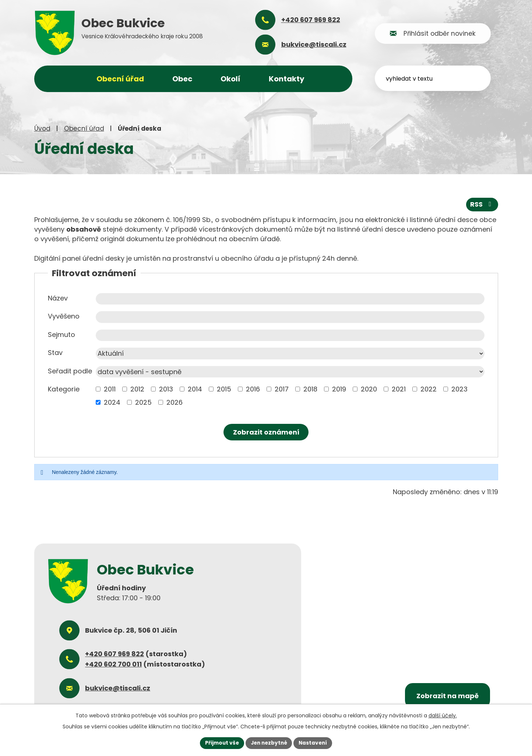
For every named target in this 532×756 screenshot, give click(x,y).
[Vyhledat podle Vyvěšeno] (290, 317)
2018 (310, 389)
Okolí (230, 79)
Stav (55, 353)
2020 (369, 389)
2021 (399, 389)
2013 (166, 389)
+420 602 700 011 (113, 664)
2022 (429, 389)
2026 (175, 402)
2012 (137, 389)
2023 (459, 389)
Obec (182, 79)
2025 (143, 402)
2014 (195, 389)
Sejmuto (61, 334)
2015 (224, 389)
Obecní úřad (84, 129)
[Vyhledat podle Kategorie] (98, 389)
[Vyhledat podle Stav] (290, 354)
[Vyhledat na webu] (439, 78)
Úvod (42, 129)
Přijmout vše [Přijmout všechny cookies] (220, 743)
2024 (112, 402)
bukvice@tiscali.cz (118, 688)
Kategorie (64, 389)
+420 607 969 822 (114, 654)
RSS (482, 204)
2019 (339, 389)
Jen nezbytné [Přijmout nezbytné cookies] (269, 743)
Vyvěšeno (64, 316)
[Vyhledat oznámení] (266, 432)
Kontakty (287, 79)
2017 (282, 389)
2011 (110, 389)
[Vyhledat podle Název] (290, 299)
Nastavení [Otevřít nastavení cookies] (315, 743)
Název (58, 298)
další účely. (443, 715)
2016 (253, 389)
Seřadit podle (70, 371)
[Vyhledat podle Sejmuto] (290, 335)
